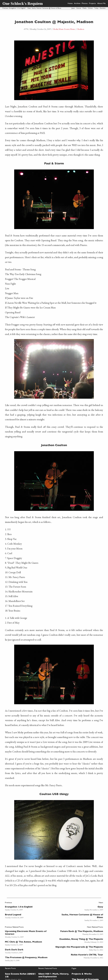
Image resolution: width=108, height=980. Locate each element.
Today (96, 8)
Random (103, 8)
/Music (72, 29)
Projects (92, 4)
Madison (81, 29)
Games (79, 8)
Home (70, 4)
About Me (101, 4)
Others (90, 8)
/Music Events (64, 29)
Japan (73, 8)
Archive (77, 4)
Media (84, 8)
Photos (85, 4)
